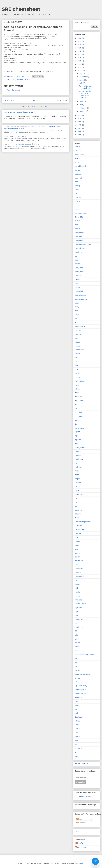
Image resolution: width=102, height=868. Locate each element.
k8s (76, 408)
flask (77, 358)
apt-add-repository (82, 166)
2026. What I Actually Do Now (18, 112)
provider (78, 572)
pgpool (77, 541)
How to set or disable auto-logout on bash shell (22, 144)
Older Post (62, 100)
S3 (76, 631)
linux (18, 80)
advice (77, 147)
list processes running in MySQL (16, 136)
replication (79, 608)
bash (77, 190)
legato (77, 420)
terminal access (81, 694)
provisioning (79, 576)
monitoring (79, 459)
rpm (76, 623)
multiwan (78, 467)
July (81, 83)
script (77, 639)
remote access (80, 604)
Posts (79, 819)
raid (76, 588)
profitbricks (79, 569)
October (83, 73)
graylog (78, 373)
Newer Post (9, 100)
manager (78, 451)
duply (77, 307)
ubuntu (78, 725)
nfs (76, 487)
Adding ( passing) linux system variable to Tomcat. (86, 94)
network (78, 483)
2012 (80, 71)
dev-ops (78, 276)
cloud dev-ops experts (83, 796)
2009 (80, 122)
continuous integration (83, 244)
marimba (78, 455)
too (76, 709)
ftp (76, 362)
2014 (80, 64)
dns (76, 283)
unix (28, 80)
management (80, 448)
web (76, 744)
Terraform (79, 698)
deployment (79, 272)
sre (76, 658)
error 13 (78, 330)
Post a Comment (13, 90)
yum (76, 756)
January (83, 111)
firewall (78, 354)
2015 (80, 61)
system (78, 678)
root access (79, 619)
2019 (80, 48)
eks (76, 322)
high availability (81, 381)
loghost (78, 432)
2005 (80, 135)
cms (76, 225)
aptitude (78, 174)
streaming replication (83, 674)
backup (78, 186)
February (83, 108)
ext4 (76, 338)
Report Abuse (81, 763)
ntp (76, 498)
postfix (77, 553)
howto (77, 385)
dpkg (77, 303)
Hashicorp (79, 377)
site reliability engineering (84, 655)
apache (12, 80)
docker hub (79, 291)
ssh (76, 662)
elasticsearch (80, 326)
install (77, 393)
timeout (78, 701)
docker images (80, 295)
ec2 (76, 311)
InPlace (78, 389)
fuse (76, 365)
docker (77, 287)
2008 (80, 125)
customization (80, 248)
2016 (80, 58)
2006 (80, 132)
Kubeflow (78, 412)
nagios (77, 479)
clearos (78, 205)
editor (77, 315)
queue (77, 584)
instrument (79, 401)
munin (77, 471)
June (81, 101)
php (76, 549)
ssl (76, 666)
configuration (80, 233)
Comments (81, 823)
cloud (77, 209)
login (77, 436)
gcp (76, 369)
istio (76, 405)
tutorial (77, 721)
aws (76, 182)
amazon (78, 151)
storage (78, 670)
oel (76, 506)
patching (78, 533)
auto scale (79, 178)
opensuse (79, 510)
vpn (76, 740)
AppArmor (79, 162)
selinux (78, 643)
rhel (76, 615)
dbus (77, 260)
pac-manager (80, 529)
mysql (77, 475)
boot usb (78, 197)
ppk (76, 565)
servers (78, 647)
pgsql (77, 545)
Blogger (80, 863)
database (78, 252)
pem (77, 537)
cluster (77, 221)
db (76, 256)
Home (36, 100)
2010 (80, 119)
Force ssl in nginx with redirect (86, 87)
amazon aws (80, 154)
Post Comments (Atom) (41, 106)
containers (79, 240)
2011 (80, 115)
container (78, 237)
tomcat (23, 80)
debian (77, 264)
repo (77, 612)
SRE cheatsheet (21, 9)
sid (76, 651)
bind (76, 194)
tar (76, 682)
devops (78, 279)
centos (77, 201)
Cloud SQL (79, 217)
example (78, 334)
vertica (77, 737)
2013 (80, 67)
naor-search (82, 847)
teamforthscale (80, 690)
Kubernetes (79, 416)
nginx (77, 490)
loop (76, 444)
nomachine (79, 494)
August (82, 80)
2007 (80, 128)
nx (76, 502)
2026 (80, 38)
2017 (80, 54)
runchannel (79, 627)
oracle (77, 518)
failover (78, 342)
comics (78, 229)
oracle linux (79, 526)
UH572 (78, 729)
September (84, 77)
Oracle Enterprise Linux (84, 522)
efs (76, 319)
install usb (79, 397)
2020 (80, 45)
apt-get (78, 170)
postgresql (79, 561)
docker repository (81, 299)
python (77, 580)
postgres (78, 557)
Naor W (80, 843)
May (81, 105)
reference (78, 600)
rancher (78, 592)
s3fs (76, 635)
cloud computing (81, 213)
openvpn (78, 514)
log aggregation (81, 428)
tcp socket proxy (81, 686)
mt (76, 463)
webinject (78, 748)
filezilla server (80, 350)
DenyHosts (79, 268)
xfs (76, 752)
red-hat (78, 596)
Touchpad (79, 717)
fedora (77, 346)
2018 (80, 51)
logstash (78, 440)
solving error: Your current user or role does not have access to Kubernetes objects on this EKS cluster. (33, 128)
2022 (80, 41)
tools (77, 713)
